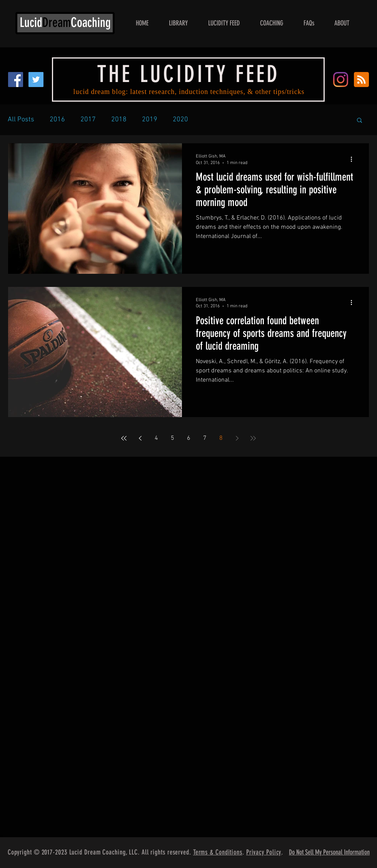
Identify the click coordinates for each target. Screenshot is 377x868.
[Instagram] (341, 80)
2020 (180, 120)
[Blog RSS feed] (361, 80)
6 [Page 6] (189, 438)
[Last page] (253, 438)
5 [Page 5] (173, 438)
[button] (359, 121)
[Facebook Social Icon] (16, 80)
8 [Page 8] (221, 438)
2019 (150, 120)
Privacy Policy (264, 852)
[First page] (124, 438)
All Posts (21, 120)
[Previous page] (140, 438)
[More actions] (354, 159)
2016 (57, 120)
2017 (88, 120)
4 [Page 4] (156, 438)
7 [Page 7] (205, 438)
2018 (119, 120)
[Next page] (237, 438)
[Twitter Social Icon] (36, 80)
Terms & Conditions (218, 852)
